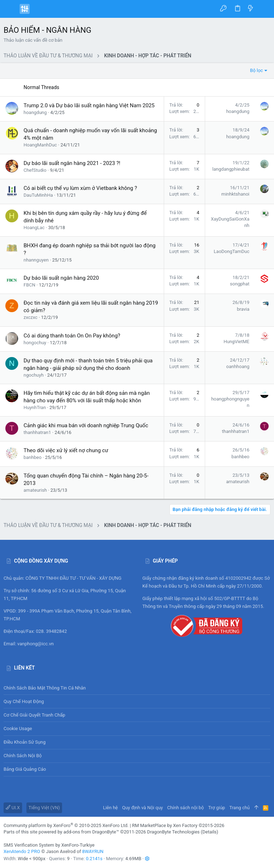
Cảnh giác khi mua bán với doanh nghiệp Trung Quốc (86, 425)
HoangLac (34, 228)
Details (209, 832)
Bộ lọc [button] (257, 70)
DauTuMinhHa (38, 195)
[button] (11, 9)
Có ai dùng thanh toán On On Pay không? (72, 336)
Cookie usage (18, 728)
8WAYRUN (93, 851)
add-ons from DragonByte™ (91, 832)
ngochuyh (34, 375)
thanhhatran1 (37, 432)
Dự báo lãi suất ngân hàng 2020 (61, 278)
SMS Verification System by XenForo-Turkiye (49, 845)
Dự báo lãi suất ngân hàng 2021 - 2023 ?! (72, 163)
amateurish (35, 490)
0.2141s (94, 859)
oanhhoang (238, 366)
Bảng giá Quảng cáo (25, 769)
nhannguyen (36, 260)
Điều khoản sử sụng (25, 742)
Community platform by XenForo (66, 825)
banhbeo (32, 457)
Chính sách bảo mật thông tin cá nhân (137, 688)
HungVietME (237, 342)
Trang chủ (240, 808)
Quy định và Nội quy (142, 808)
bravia (243, 309)
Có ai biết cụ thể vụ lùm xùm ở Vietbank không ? (80, 188)
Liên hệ (111, 808)
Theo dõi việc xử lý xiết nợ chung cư (66, 450)
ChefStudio (35, 170)
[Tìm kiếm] (263, 9)
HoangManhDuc (40, 145)
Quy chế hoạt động (137, 701)
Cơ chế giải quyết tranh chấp (34, 715)
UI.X (13, 808)
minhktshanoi (235, 194)
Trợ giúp (217, 808)
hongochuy (35, 343)
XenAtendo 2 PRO (22, 851)
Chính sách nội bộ (23, 756)
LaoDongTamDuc (232, 251)
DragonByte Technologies (173, 832)
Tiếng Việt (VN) (44, 808)
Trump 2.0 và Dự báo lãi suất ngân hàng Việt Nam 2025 (89, 105)
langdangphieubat (231, 169)
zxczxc (31, 317)
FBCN (29, 285)
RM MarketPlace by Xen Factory (178, 825)
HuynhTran (35, 407)
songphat (240, 284)
